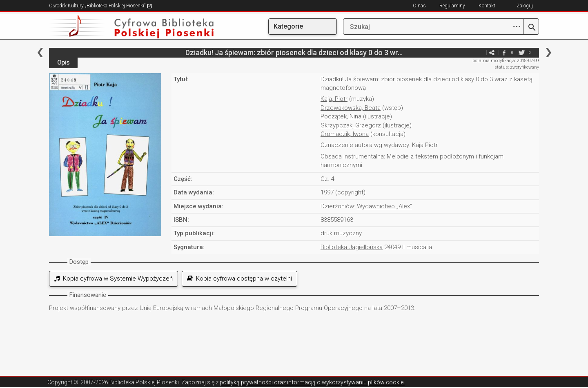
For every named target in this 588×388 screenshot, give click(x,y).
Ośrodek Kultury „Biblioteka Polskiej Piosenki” (101, 6)
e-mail (479, 52)
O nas (419, 6)
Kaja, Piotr (334, 99)
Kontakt (487, 6)
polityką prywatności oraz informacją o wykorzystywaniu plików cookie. (312, 382)
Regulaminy (452, 6)
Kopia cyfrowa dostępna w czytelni (239, 279)
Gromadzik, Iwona (345, 134)
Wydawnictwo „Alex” (384, 206)
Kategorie (288, 26)
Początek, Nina (341, 116)
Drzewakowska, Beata (351, 108)
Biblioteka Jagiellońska (352, 247)
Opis (63, 62)
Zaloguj (525, 6)
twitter (521, 52)
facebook (504, 52)
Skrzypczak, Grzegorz (351, 125)
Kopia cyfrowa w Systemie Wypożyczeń (114, 279)
